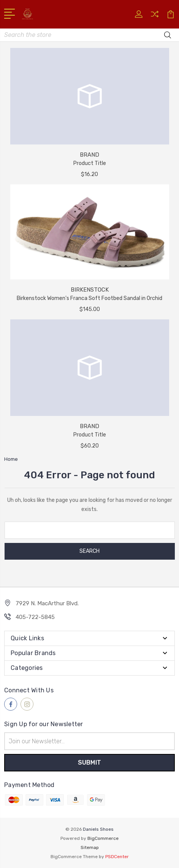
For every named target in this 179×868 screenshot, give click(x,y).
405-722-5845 (35, 617)
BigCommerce (103, 838)
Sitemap (90, 847)
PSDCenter (117, 857)
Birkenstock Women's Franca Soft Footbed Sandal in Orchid (89, 298)
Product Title (90, 163)
